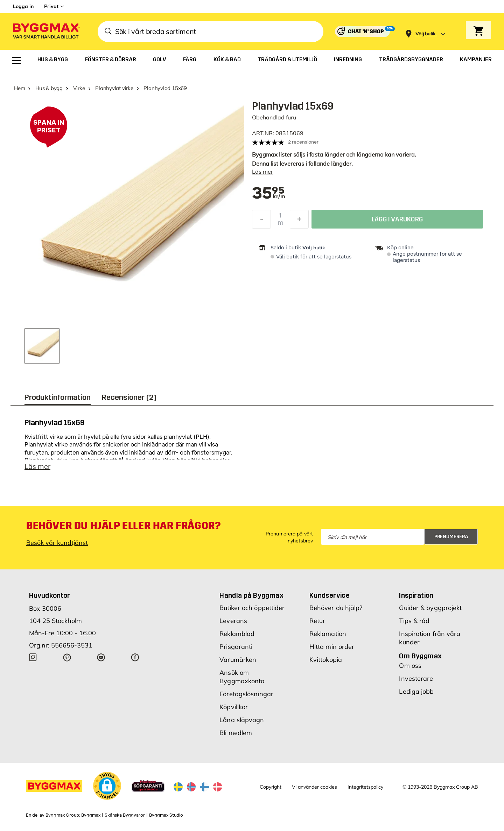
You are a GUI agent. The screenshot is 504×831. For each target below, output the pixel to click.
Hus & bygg (49, 88)
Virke (79, 88)
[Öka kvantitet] (299, 221)
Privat (51, 6)
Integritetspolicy (365, 787)
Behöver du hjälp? (336, 608)
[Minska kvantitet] (261, 221)
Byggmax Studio (166, 815)
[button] (107, 786)
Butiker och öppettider (252, 608)
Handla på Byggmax (251, 595)
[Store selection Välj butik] (426, 34)
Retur (317, 621)
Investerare (416, 678)
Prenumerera (451, 537)
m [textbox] (281, 224)
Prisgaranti (236, 647)
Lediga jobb (416, 691)
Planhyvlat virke (114, 88)
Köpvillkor (234, 707)
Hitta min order (332, 647)
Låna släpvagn (242, 720)
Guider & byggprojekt (430, 608)
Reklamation (328, 634)
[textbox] (268, 194)
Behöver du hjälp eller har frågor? (123, 526)
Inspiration (416, 595)
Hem (19, 88)
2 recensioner (303, 142)
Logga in (23, 6)
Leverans (233, 621)
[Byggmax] (46, 32)
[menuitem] (16, 60)
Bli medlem (236, 733)
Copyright (271, 787)
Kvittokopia (326, 660)
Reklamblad (237, 634)
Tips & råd (414, 621)
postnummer (423, 254)
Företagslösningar (246, 694)
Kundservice (330, 595)
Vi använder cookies (314, 787)
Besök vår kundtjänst (57, 543)
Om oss (410, 666)
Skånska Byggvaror (125, 815)
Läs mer (262, 172)
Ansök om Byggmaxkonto (242, 677)
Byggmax (91, 815)
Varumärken (238, 660)
